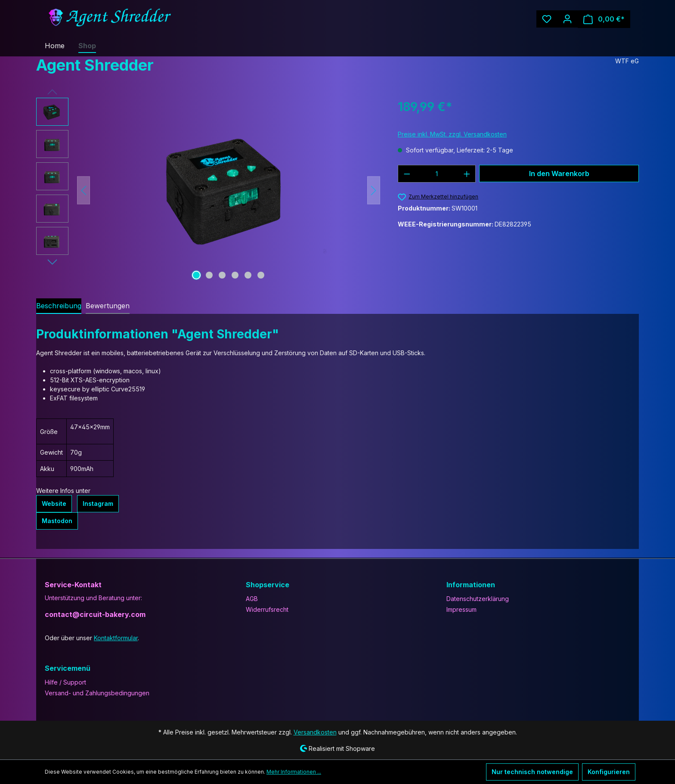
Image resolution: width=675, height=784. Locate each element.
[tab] (57, 306)
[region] (208, 190)
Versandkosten (317, 731)
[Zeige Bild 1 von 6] (196, 275)
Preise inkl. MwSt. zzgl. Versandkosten (449, 134)
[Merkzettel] (551, 19)
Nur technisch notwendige (538, 772)
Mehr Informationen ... (269, 772)
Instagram (95, 504)
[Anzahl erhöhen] (467, 174)
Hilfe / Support (64, 682)
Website (53, 504)
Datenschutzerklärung (476, 598)
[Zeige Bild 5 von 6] (248, 275)
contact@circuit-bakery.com (91, 614)
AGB (252, 598)
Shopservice (266, 584)
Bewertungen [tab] (103, 305)
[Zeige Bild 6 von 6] (261, 275)
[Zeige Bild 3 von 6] (222, 275)
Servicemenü (66, 668)
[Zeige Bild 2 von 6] (209, 275)
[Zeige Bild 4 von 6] (235, 275)
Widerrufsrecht (265, 609)
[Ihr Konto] (572, 19)
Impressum (461, 609)
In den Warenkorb (559, 173)
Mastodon (56, 521)
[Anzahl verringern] (407, 174)
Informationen (469, 584)
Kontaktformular (111, 637)
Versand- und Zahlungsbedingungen (93, 692)
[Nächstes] (374, 191)
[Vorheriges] (84, 191)
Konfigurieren (610, 772)
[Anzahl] (437, 174)
